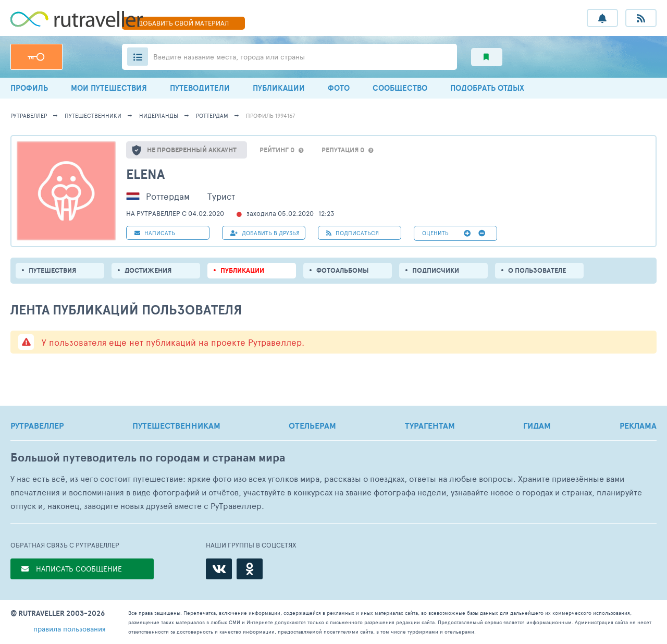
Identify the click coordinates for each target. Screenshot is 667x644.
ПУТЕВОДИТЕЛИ (200, 88)
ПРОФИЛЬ (29, 88)
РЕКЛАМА (638, 426)
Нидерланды (159, 116)
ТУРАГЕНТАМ (430, 426)
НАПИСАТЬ (155, 233)
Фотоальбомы (343, 270)
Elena (145, 174)
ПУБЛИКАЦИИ (279, 88)
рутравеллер (29, 116)
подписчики (436, 270)
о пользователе (537, 270)
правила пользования (70, 629)
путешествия (52, 270)
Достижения (148, 270)
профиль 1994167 (270, 116)
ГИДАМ (537, 426)
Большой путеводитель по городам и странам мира (148, 458)
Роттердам (212, 116)
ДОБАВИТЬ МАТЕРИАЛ (183, 23)
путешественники (93, 116)
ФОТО (339, 88)
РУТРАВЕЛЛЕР (37, 426)
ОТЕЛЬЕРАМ (312, 426)
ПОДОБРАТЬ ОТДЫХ (487, 88)
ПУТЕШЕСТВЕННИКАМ (176, 426)
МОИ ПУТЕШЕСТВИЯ (109, 88)
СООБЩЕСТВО (400, 88)
